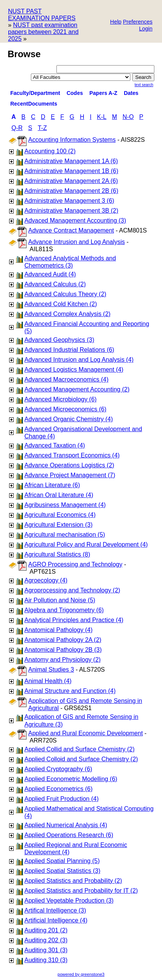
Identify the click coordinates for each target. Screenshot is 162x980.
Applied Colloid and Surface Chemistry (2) (81, 759)
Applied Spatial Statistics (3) (62, 871)
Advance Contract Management (71, 230)
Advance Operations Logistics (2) (69, 465)
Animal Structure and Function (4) (70, 691)
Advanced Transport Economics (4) (72, 455)
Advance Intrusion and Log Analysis (77, 242)
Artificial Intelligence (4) (56, 920)
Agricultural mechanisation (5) (65, 535)
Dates (131, 93)
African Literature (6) (52, 485)
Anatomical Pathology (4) (59, 630)
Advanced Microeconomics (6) (65, 409)
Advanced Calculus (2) (55, 284)
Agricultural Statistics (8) (57, 554)
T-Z (42, 128)
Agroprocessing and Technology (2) (72, 590)
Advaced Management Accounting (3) (75, 221)
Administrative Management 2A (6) (71, 181)
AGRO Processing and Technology (75, 564)
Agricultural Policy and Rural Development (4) (86, 545)
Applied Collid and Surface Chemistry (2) (79, 749)
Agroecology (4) (46, 580)
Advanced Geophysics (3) (59, 340)
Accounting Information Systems (72, 140)
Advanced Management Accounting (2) (77, 389)
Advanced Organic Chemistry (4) (69, 419)
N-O (128, 117)
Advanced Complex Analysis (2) (67, 314)
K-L (102, 117)
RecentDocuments (34, 104)
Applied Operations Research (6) (69, 835)
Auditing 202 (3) (46, 940)
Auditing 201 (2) (46, 930)
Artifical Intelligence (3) (55, 910)
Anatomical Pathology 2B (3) (63, 650)
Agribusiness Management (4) (65, 505)
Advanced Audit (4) (50, 274)
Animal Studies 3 (51, 670)
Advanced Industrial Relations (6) (69, 350)
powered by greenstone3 (81, 974)
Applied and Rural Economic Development (86, 733)
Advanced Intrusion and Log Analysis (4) (79, 360)
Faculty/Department (35, 93)
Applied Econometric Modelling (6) (71, 779)
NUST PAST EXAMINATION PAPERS (42, 15)
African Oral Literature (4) (59, 495)
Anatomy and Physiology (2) (63, 660)
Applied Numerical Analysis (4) (66, 825)
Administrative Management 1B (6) (71, 171)
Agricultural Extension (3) (59, 525)
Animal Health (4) (48, 681)
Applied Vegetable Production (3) (69, 901)
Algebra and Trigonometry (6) (64, 610)
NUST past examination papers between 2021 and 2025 (43, 32)
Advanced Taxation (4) (55, 445)
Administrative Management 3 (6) (69, 201)
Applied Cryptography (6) (58, 769)
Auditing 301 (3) (46, 950)
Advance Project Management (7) (70, 475)
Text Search (144, 85)
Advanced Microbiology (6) (60, 399)
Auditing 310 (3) (46, 960)
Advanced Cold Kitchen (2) (61, 304)
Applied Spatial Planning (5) (62, 861)
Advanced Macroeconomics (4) (67, 379)
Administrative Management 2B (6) (71, 191)
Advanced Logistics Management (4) (74, 370)
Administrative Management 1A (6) (71, 161)
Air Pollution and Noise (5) (60, 600)
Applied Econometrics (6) (59, 789)
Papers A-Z (103, 93)
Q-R (17, 128)
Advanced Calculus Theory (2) (65, 294)
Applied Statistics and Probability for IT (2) (81, 891)
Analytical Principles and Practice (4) (74, 620)
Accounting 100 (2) (50, 151)
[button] (138, 22)
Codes (75, 93)
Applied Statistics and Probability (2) (73, 881)
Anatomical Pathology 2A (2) (63, 640)
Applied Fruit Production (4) (62, 799)
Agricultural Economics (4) (60, 515)
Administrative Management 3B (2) (71, 211)
